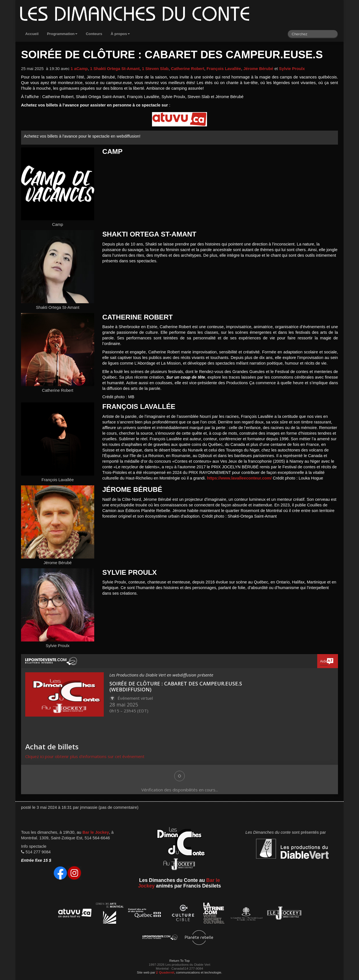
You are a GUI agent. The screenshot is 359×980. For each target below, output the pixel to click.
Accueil (32, 34)
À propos (120, 34)
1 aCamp (79, 69)
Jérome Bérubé (258, 69)
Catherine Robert (187, 69)
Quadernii (165, 972)
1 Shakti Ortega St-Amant (115, 69)
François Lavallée (224, 69)
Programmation (62, 34)
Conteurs (94, 34)
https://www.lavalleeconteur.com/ (239, 478)
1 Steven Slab (155, 69)
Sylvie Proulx (292, 69)
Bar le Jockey (96, 832)
